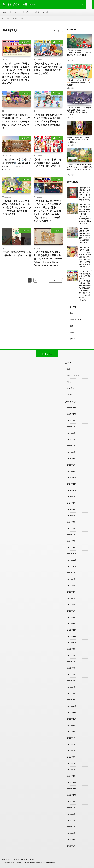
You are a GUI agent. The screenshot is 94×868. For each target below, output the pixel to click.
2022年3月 (71, 687)
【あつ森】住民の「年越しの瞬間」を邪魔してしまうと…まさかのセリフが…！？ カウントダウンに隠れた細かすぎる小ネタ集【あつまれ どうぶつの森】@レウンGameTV (17, 73)
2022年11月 (72, 636)
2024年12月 (72, 478)
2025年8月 (71, 427)
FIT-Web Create (28, 863)
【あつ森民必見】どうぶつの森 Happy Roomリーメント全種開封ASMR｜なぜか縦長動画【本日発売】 (85, 236)
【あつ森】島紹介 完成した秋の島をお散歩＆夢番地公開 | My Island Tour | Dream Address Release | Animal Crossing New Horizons (48, 259)
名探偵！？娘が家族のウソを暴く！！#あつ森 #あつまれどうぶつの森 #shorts (79, 140)
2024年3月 (71, 535)
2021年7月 (71, 738)
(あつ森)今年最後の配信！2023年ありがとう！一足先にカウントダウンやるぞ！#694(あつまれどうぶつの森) (16, 121)
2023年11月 (72, 560)
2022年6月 (71, 668)
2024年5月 (71, 522)
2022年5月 (71, 674)
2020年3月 (71, 839)
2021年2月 (71, 770)
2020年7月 (71, 814)
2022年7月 (71, 662)
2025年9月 (71, 420)
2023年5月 (71, 598)
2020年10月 (72, 795)
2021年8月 (71, 732)
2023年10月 (72, 566)
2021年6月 (71, 744)
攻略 (4, 12)
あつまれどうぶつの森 (25, 859)
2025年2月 (71, 465)
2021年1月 (71, 776)
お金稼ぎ (36, 12)
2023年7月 (71, 585)
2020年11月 (72, 789)
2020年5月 (71, 827)
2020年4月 (71, 833)
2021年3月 (71, 763)
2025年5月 (71, 446)
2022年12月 (72, 630)
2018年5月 (71, 846)
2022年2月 (71, 693)
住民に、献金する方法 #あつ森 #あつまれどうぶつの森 (17, 254)
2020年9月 (71, 801)
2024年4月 (71, 528)
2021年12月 (72, 706)
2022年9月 (71, 649)
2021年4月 (71, 757)
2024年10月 (72, 490)
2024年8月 (71, 503)
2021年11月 (72, 712)
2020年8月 (71, 808)
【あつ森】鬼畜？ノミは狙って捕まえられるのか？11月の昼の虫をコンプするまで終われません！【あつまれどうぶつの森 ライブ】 (85, 257)
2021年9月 (71, 725)
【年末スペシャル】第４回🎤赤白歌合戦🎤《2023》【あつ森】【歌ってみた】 (47, 163)
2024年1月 (71, 547)
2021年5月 (71, 751)
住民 (27, 12)
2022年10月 (72, 643)
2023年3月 (71, 611)
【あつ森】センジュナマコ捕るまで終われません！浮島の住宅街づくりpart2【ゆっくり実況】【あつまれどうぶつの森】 (17, 207)
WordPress (50, 863)
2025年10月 (72, 414)
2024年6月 (71, 516)
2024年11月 (72, 484)
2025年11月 (72, 408)
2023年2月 (71, 617)
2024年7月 (71, 509)
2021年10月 (72, 719)
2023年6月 (71, 592)
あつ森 (46, 12)
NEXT (56, 280)
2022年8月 (71, 655)
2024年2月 (71, 541)
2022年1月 (71, 700)
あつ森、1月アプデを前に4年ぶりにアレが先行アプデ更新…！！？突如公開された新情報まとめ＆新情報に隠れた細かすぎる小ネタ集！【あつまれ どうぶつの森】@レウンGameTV (85, 286)
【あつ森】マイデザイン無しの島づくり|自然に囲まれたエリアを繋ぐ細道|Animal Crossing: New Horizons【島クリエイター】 (85, 214)
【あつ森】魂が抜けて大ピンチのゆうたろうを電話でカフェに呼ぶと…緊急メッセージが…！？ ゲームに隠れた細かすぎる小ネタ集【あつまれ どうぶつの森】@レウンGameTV (47, 211)
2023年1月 (71, 624)
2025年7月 (71, 433)
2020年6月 (71, 820)
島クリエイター (16, 12)
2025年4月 (71, 452)
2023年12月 (72, 554)
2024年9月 (71, 497)
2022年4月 (71, 681)
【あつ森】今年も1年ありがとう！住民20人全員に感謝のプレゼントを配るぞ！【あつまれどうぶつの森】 (48, 120)
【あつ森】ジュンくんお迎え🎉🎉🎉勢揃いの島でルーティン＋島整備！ (79, 82)
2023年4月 (71, 605)
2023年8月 (71, 579)
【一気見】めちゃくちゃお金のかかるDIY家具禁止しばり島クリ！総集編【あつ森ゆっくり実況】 (48, 68)
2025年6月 (71, 439)
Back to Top (47, 354)
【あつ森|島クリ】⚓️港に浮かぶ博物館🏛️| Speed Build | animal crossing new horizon (17, 164)
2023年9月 (71, 573)
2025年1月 (71, 471)
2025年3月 (71, 458)
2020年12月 (72, 782)
